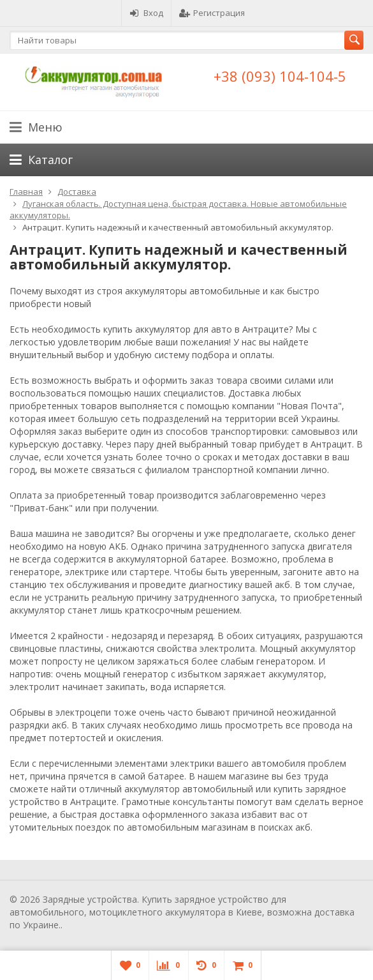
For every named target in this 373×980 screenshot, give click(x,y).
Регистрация (212, 13)
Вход (146, 13)
